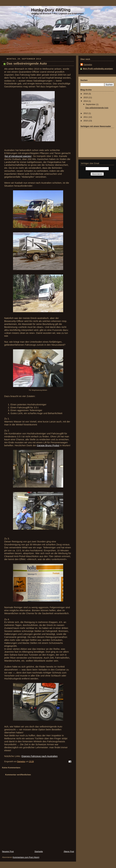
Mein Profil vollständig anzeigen (98, 69)
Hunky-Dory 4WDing (51, 10)
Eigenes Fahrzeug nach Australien (40, 756)
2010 (86, 121)
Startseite (39, 852)
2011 (86, 117)
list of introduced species (18, 156)
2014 (86, 101)
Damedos (88, 65)
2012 (86, 113)
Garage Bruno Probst (48, 445)
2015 (86, 98)
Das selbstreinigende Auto (97, 108)
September (91, 104)
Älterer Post (69, 852)
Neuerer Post (8, 852)
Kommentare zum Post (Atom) (26, 857)
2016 (86, 94)
